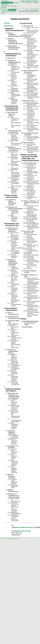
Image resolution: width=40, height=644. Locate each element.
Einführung (5, 4)
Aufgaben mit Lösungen (9, 6)
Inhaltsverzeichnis (27, 527)
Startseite (5, 1)
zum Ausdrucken (7, 12)
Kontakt (4, 8)
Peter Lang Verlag (8, 538)
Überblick (5, 10)
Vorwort (16, 3)
